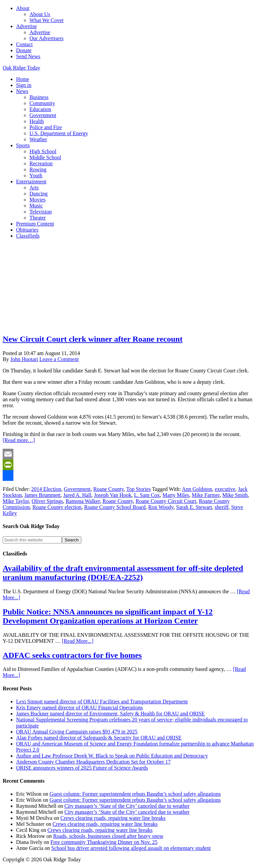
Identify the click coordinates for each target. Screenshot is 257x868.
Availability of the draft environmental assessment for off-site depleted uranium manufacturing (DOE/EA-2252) (123, 573)
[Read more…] (19, 440)
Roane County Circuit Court (166, 501)
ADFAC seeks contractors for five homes (72, 655)
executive (225, 489)
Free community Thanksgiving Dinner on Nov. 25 (104, 842)
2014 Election (46, 489)
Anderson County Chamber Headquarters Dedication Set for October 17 (93, 762)
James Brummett (42, 495)
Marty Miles (176, 495)
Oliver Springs (47, 501)
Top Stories (138, 489)
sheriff (221, 507)
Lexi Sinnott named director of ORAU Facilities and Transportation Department (102, 702)
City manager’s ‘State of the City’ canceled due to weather (127, 806)
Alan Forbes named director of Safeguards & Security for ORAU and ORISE (99, 738)
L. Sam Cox (147, 495)
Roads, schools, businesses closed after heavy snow (108, 836)
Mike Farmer (206, 495)
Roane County (109, 489)
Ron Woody (161, 507)
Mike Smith (235, 495)
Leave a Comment (59, 359)
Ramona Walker (83, 501)
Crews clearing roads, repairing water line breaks (113, 818)
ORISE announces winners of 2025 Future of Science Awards (82, 768)
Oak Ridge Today (21, 68)
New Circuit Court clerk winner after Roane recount (93, 339)
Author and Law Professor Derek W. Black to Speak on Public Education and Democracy (112, 756)
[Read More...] (78, 641)
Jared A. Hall (77, 495)
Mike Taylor (16, 501)
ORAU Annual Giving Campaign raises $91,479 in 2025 (77, 732)
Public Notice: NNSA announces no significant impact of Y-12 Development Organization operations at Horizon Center (108, 616)
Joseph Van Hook (113, 495)
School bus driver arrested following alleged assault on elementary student (131, 848)
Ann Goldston (197, 489)
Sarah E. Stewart (194, 507)
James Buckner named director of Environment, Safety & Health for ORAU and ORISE (110, 714)
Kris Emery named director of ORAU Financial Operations (79, 708)
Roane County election (57, 507)
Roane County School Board (115, 507)
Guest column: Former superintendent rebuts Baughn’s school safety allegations (135, 794)
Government (77, 489)
